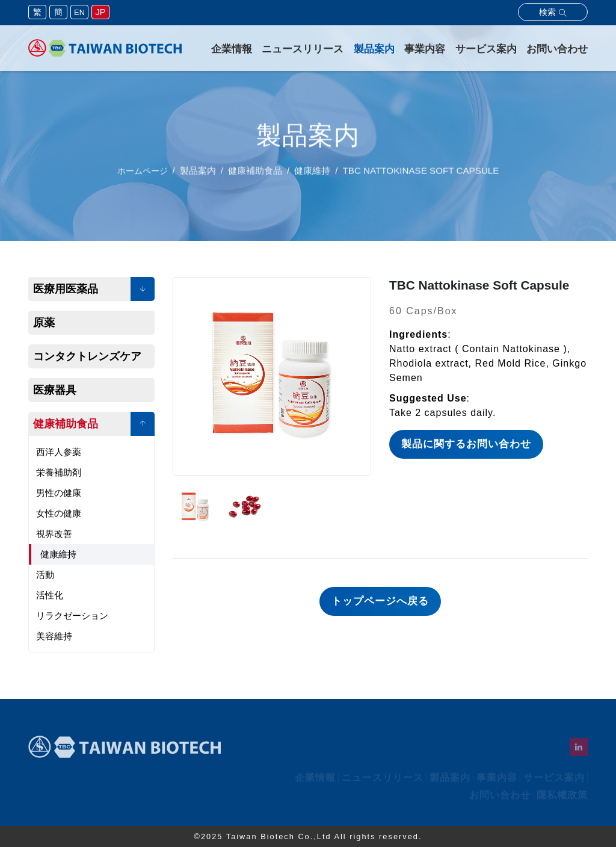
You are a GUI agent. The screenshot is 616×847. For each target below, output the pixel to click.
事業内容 (425, 49)
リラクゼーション (72, 616)
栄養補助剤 (59, 472)
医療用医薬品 (66, 289)
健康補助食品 (66, 424)
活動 (45, 575)
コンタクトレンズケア (87, 356)
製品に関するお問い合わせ (466, 444)
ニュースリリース (303, 49)
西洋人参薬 (59, 452)
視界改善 (54, 534)
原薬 (44, 323)
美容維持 (54, 636)
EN (79, 12)
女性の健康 (59, 513)
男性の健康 (59, 493)
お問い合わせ (557, 49)
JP (101, 12)
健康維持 (58, 554)
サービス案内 (486, 49)
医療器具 (55, 390)
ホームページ (143, 177)
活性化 (50, 595)
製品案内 (374, 49)
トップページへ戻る (380, 601)
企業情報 (232, 49)
